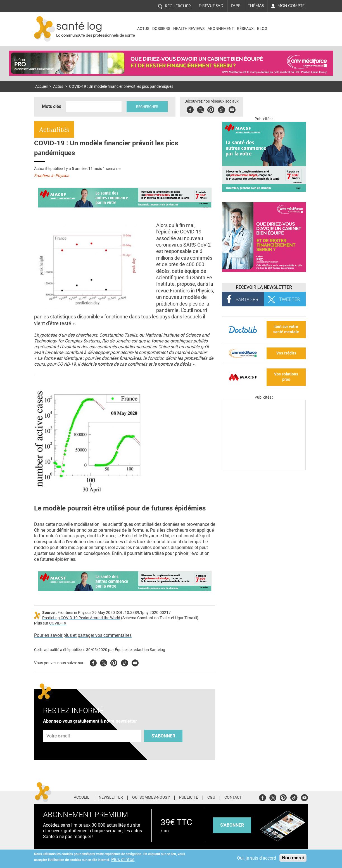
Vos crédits (286, 353)
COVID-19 (58, 623)
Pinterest (211, 109)
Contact (233, 798)
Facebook (190, 109)
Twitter (200, 109)
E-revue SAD (211, 6)
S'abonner (163, 736)
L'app (236, 6)
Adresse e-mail (58, 727)
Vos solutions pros (286, 377)
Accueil (41, 87)
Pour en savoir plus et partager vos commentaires (83, 635)
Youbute (232, 109)
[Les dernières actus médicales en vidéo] (264, 468)
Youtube (135, 662)
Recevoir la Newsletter (264, 287)
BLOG (262, 29)
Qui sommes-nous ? (151, 798)
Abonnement (221, 29)
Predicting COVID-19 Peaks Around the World (81, 618)
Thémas (256, 6)
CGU (211, 798)
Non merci (293, 858)
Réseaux (245, 29)
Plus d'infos (123, 859)
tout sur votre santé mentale (286, 329)
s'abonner (232, 825)
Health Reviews (189, 29)
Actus (143, 29)
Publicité (189, 798)
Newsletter (111, 798)
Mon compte (291, 6)
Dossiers (161, 29)
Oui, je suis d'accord (256, 858)
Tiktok (221, 109)
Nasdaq (284, 25)
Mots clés (52, 106)
